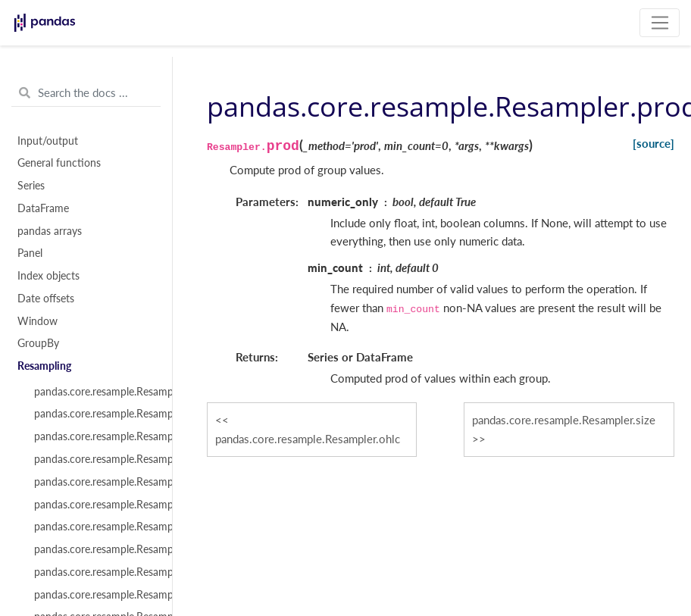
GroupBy (38, 343)
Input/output (48, 141)
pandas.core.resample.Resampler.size (564, 420)
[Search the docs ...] (86, 93)
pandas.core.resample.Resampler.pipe (95, 549)
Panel (30, 253)
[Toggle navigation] (660, 23)
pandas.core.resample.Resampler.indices (95, 436)
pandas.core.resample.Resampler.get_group (95, 459)
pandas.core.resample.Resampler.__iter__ (95, 392)
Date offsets (46, 299)
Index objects (48, 276)
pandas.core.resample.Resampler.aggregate (95, 505)
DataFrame (43, 208)
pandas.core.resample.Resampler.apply (95, 482)
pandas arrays (50, 231)
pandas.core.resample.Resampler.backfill (95, 595)
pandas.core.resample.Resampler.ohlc (308, 439)
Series (31, 186)
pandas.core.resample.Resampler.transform (95, 527)
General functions (59, 163)
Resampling (44, 366)
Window (38, 321)
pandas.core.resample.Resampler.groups (95, 414)
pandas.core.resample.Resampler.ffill (95, 572)
